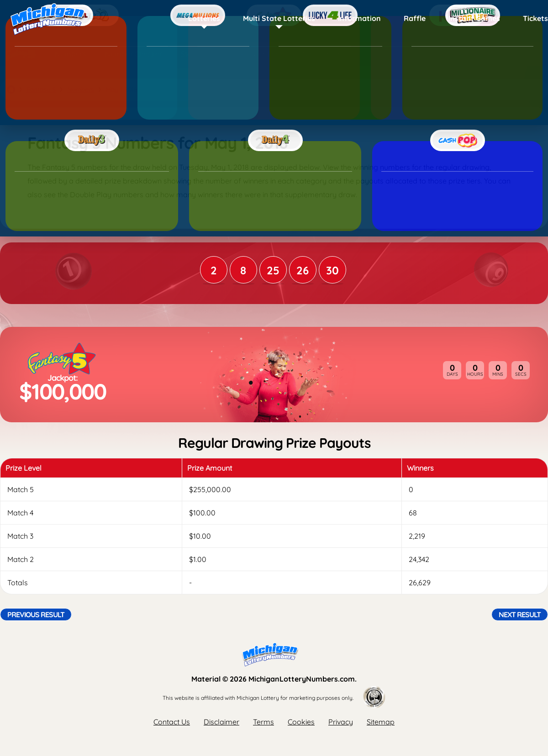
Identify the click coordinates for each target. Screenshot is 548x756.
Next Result (520, 614)
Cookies (301, 722)
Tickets (535, 18)
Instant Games (474, 18)
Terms (263, 722)
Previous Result (36, 614)
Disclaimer (221, 722)
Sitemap (381, 722)
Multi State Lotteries (279, 18)
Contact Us (172, 722)
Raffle (415, 18)
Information (359, 18)
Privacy (341, 722)
